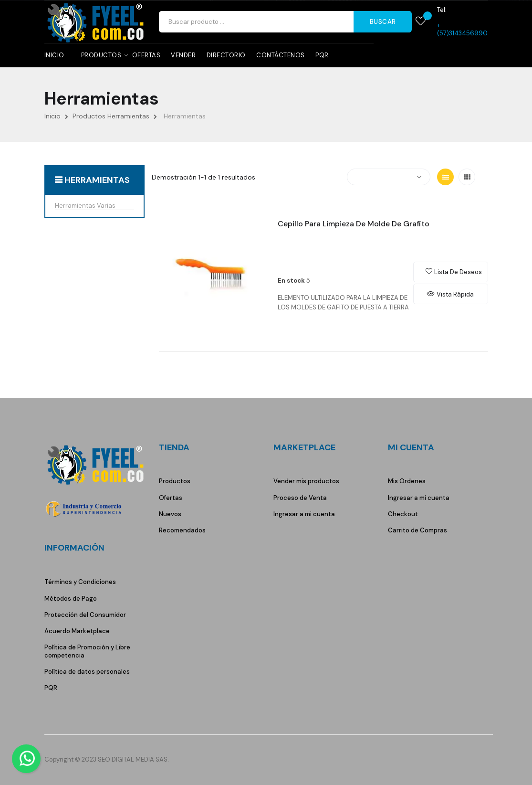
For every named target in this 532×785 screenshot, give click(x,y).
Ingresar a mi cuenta (304, 514)
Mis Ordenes (407, 481)
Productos (175, 481)
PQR (51, 688)
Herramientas (97, 180)
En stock (291, 281)
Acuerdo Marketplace (77, 631)
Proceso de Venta (300, 498)
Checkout (403, 514)
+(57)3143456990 (462, 29)
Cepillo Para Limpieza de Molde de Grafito (354, 224)
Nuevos (170, 514)
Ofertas (171, 498)
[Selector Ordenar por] (389, 177)
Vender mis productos (306, 481)
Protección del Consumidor (85, 615)
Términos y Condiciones (80, 582)
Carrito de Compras (417, 530)
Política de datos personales (87, 672)
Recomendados (182, 530)
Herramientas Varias (85, 206)
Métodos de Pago (71, 599)
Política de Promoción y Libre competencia (87, 651)
